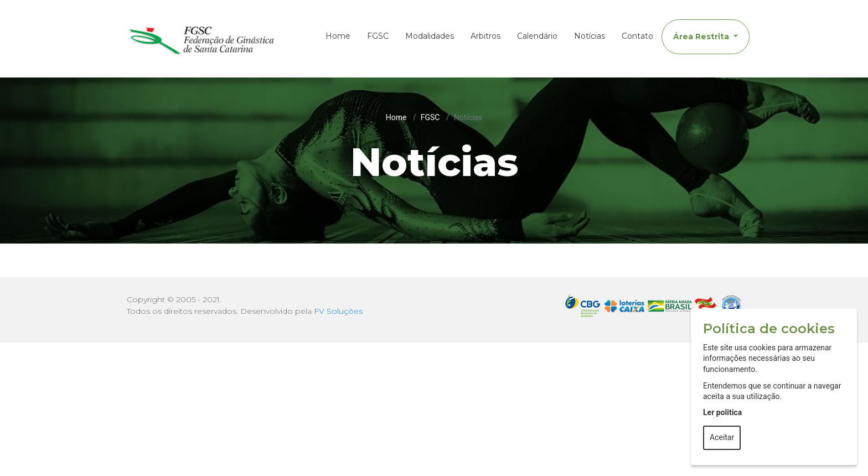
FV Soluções (338, 311)
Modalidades (430, 36)
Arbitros (485, 36)
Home (338, 36)
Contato (637, 36)
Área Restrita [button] (702, 37)
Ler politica (722, 412)
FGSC (378, 36)
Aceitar (722, 437)
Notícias (590, 36)
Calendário (537, 36)
